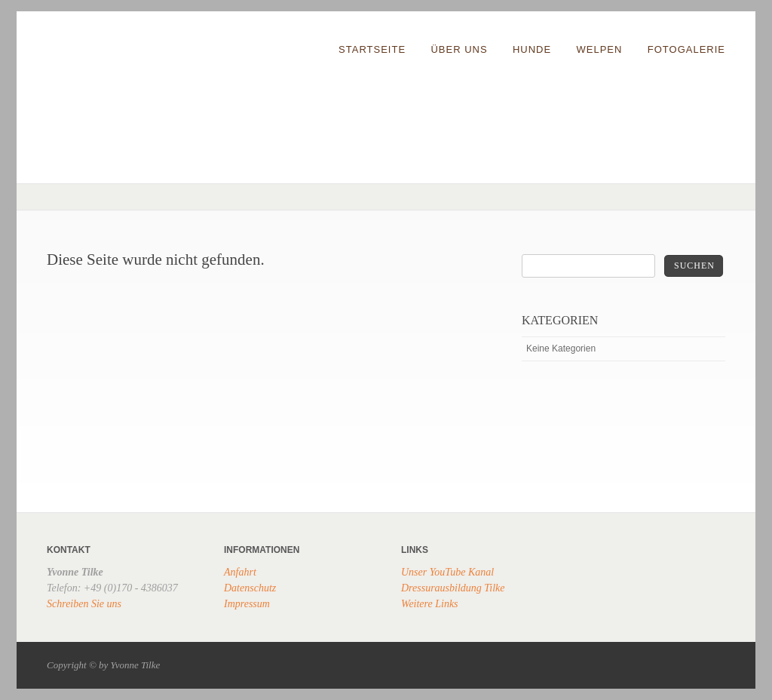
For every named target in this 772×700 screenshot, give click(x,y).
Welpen (600, 49)
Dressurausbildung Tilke (453, 588)
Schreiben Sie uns (84, 604)
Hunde (532, 49)
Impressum (247, 604)
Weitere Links (430, 604)
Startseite (372, 49)
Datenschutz (250, 588)
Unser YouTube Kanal (447, 572)
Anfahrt (240, 572)
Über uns (459, 49)
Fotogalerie (686, 49)
